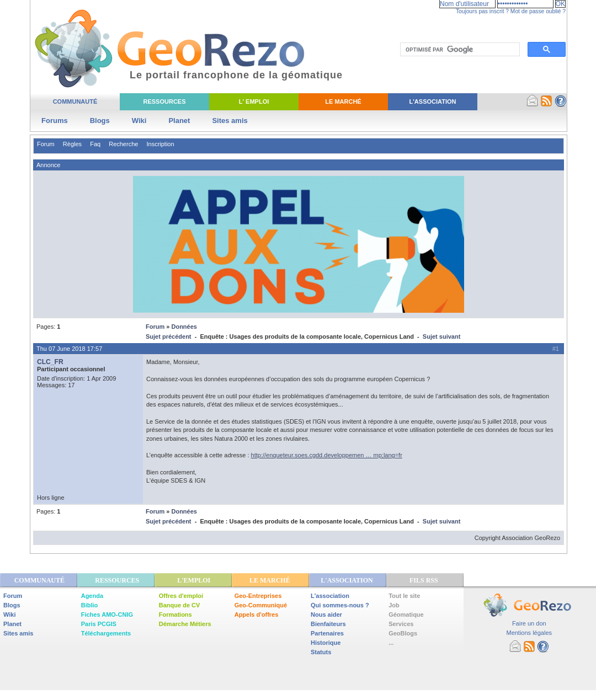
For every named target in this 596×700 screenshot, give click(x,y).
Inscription (160, 144)
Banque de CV (180, 605)
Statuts (321, 652)
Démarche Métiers (185, 624)
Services (401, 624)
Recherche (123, 144)
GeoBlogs (403, 633)
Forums (55, 121)
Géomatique (406, 614)
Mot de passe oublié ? (538, 11)
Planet (179, 121)
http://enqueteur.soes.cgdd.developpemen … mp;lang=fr (327, 455)
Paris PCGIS (99, 624)
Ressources (164, 101)
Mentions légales (529, 633)
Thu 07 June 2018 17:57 (69, 349)
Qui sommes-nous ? (340, 605)
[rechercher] (459, 50)
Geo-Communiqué (261, 605)
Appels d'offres (257, 614)
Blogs (100, 121)
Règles (72, 144)
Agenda (92, 596)
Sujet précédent (169, 336)
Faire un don (529, 623)
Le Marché (343, 101)
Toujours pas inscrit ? (482, 11)
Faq (95, 144)
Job (394, 605)
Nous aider (326, 614)
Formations (175, 614)
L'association (330, 596)
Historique (326, 643)
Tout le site (404, 596)
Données (184, 327)
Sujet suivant (441, 336)
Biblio (90, 605)
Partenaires (327, 633)
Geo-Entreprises (258, 596)
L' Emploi (254, 101)
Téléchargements (106, 633)
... (391, 643)
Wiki (139, 121)
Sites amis (230, 121)
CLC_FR (50, 362)
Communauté (75, 101)
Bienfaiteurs (328, 624)
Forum (46, 144)
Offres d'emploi (181, 596)
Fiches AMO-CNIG (107, 614)
